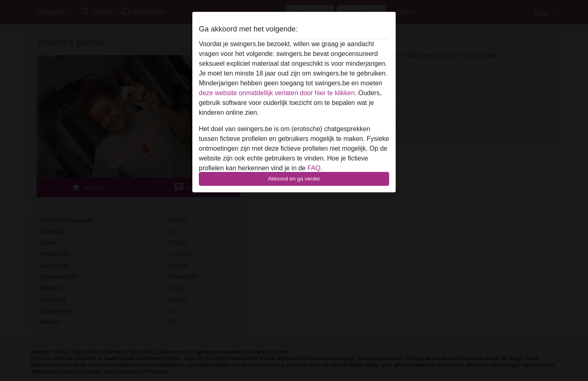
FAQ (314, 168)
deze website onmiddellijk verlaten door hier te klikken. (278, 93)
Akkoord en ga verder (294, 179)
